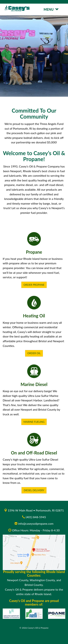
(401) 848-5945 (36, 517)
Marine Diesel (34, 384)
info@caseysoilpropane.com (34, 524)
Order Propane (34, 285)
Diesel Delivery (34, 490)
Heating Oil (34, 316)
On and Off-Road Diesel (34, 453)
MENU (51, 9)
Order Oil (34, 353)
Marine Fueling (34, 422)
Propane (34, 252)
